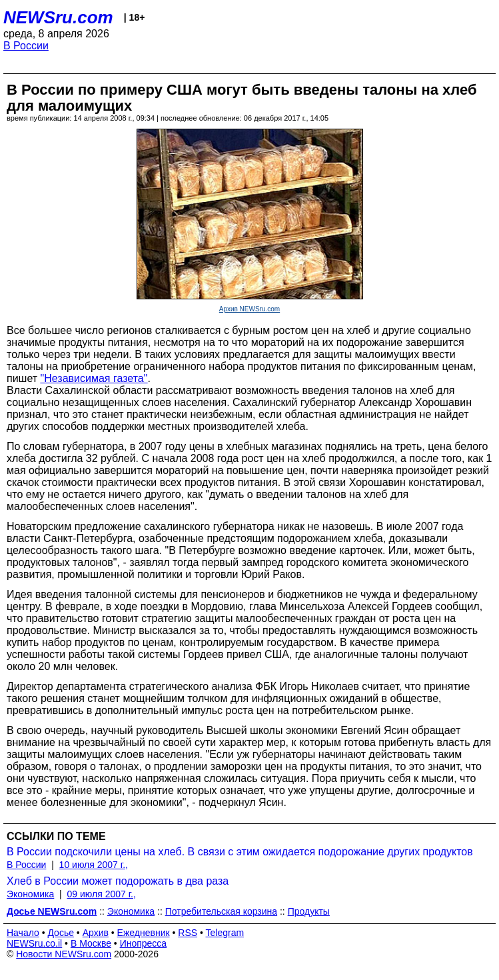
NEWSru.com (58, 17)
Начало (23, 933)
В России (26, 46)
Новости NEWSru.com (64, 954)
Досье (61, 933)
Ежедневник (144, 933)
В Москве (91, 943)
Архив (96, 933)
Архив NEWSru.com (249, 309)
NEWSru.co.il (34, 943)
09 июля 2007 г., (102, 894)
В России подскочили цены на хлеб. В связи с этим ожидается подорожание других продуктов (240, 852)
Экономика (30, 894)
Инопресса (144, 943)
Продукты (309, 911)
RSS (188, 933)
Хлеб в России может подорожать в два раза (118, 881)
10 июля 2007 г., (94, 865)
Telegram (225, 933)
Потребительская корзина (221, 911)
